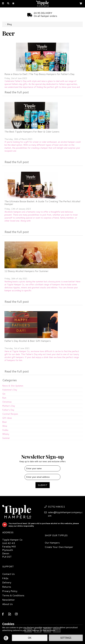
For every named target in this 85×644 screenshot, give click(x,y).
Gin (4, 394)
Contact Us (8, 574)
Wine (5, 426)
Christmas (7, 402)
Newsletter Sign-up (42, 458)
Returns (7, 587)
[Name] (42, 468)
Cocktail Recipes (10, 414)
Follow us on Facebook (3, 614)
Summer (6, 438)
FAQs (5, 578)
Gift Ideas (7, 418)
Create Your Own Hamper (59, 547)
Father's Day (8, 410)
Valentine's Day (10, 390)
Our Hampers (52, 543)
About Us (7, 604)
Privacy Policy (10, 591)
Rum (4, 398)
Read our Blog (10, 614)
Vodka (5, 430)
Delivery (7, 582)
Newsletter (8, 600)
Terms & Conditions (13, 595)
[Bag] (81, 3)
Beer (5, 422)
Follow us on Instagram (16, 614)
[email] (42, 477)
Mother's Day (9, 406)
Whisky (6, 434)
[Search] (8, 3)
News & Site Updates (13, 386)
